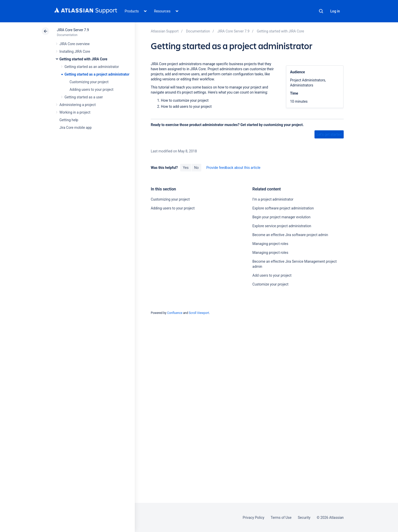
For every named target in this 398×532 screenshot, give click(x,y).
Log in (335, 11)
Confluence (175, 313)
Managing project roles (270, 244)
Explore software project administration (283, 208)
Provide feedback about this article (233, 168)
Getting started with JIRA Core (83, 59)
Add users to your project (272, 275)
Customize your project (270, 284)
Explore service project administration (282, 226)
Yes (186, 168)
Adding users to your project (92, 90)
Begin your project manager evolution (281, 217)
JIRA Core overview (74, 44)
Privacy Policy (253, 518)
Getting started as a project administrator (97, 74)
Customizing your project (89, 82)
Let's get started (329, 134)
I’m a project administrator (273, 199)
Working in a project (75, 112)
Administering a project (78, 105)
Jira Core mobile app (76, 128)
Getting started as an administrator (92, 67)
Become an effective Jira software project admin (290, 235)
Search (321, 11)
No (196, 168)
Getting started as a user (84, 97)
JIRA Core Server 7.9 (73, 30)
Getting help (69, 120)
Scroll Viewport (199, 313)
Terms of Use (281, 518)
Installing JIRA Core (75, 51)
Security (304, 518)
